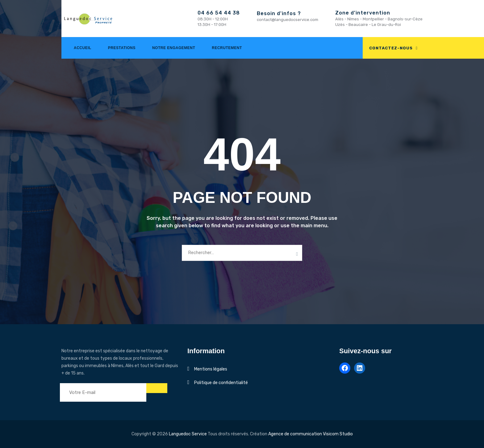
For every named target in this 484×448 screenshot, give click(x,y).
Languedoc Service (188, 434)
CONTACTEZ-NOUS (391, 48)
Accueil (83, 48)
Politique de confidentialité (221, 383)
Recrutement (227, 48)
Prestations (122, 48)
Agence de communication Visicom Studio (311, 434)
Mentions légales (211, 369)
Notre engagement (174, 48)
